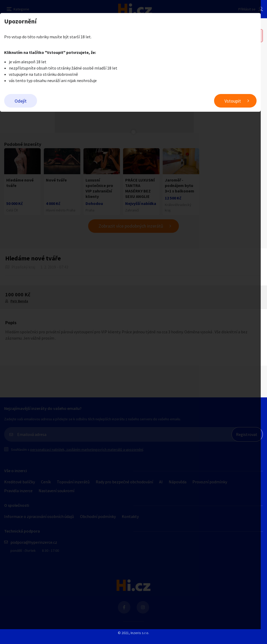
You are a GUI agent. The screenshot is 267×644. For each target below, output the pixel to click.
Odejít (21, 101)
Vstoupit (239, 101)
